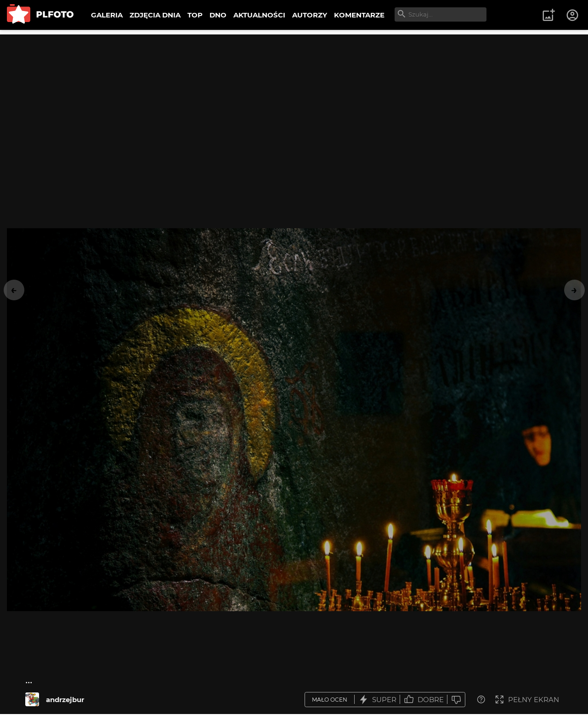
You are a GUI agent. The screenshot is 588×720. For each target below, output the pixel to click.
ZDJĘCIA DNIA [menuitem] (155, 15)
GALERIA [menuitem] (107, 15)
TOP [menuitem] (195, 15)
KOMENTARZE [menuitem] (359, 15)
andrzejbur (65, 700)
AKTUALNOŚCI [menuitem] (259, 15)
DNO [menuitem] (218, 15)
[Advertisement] (294, 99)
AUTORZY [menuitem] (310, 15)
